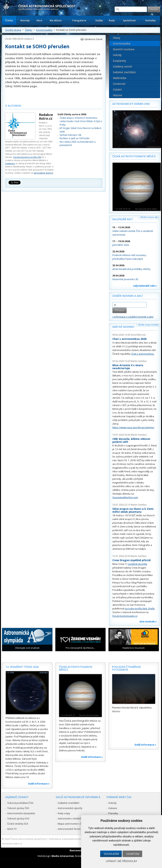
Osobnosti (119, 84)
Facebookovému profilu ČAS (27, 157)
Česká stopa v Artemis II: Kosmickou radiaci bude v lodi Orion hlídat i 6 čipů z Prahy (81, 121)
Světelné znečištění (124, 72)
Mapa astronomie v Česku (72, 824)
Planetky (113, 813)
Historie (118, 95)
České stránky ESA (18, 824)
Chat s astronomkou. (143, 354)
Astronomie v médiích (70, 818)
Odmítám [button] (133, 854)
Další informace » (39, 784)
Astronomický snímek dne (131, 104)
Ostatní (117, 90)
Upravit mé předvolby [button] (122, 861)
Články (9, 20)
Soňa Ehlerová (138, 335)
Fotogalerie (79, 20)
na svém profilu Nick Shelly (140, 608)
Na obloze (56, 20)
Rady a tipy (64, 813)
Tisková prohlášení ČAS (20, 803)
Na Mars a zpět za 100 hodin (75, 138)
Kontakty (151, 20)
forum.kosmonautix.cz (125, 616)
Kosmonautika (44, 30)
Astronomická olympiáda (21, 813)
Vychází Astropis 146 (70, 135)
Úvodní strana (13, 30)
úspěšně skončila (138, 564)
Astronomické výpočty (70, 808)
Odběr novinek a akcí (127, 296)
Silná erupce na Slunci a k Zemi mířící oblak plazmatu (133, 510)
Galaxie (113, 808)
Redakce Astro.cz (46, 117)
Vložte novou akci (150, 217)
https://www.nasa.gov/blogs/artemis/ (133, 427)
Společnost (129, 20)
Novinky (25, 20)
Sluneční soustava (124, 49)
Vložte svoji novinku (148, 325)
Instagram (10, 163)
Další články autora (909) (72, 114)
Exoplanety (120, 61)
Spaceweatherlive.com (125, 497)
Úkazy (117, 38)
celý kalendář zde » (145, 286)
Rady (112, 20)
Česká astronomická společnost (28, 839)
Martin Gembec (139, 361)
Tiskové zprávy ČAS (18, 808)
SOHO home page (25, 86)
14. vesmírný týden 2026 (22, 667)
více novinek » (148, 621)
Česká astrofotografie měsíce (134, 156)
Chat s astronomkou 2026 (129, 339)
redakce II (29, 39)
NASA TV (12, 829)
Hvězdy (117, 55)
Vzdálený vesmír (123, 67)
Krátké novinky (123, 327)
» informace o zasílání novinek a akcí (133, 317)
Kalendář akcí (122, 219)
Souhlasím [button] (111, 854)
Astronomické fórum (69, 829)
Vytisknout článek (93, 39)
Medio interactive (63, 856)
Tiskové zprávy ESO (18, 818)
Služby (99, 20)
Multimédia (120, 78)
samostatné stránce (43, 173)
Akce (39, 20)
